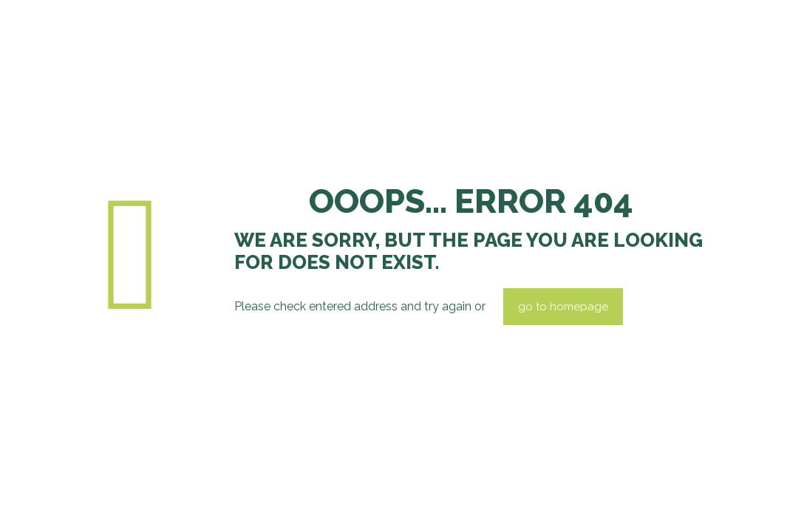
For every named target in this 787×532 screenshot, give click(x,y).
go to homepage (563, 307)
